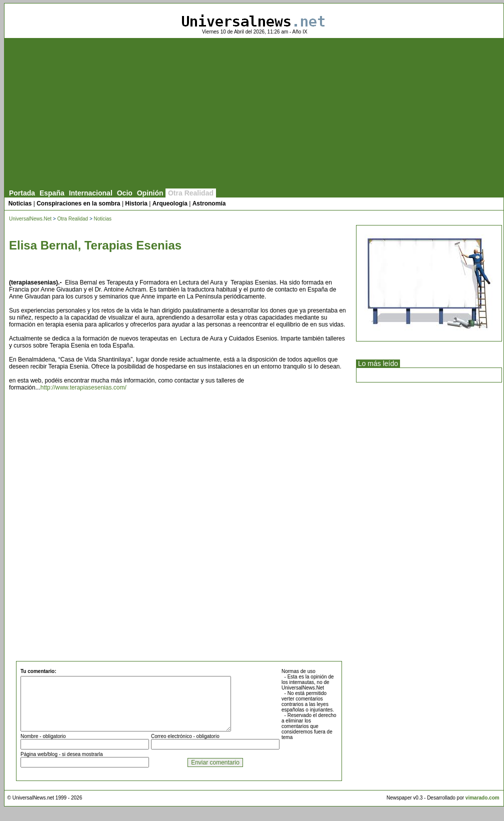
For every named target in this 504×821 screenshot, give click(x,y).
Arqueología (170, 203)
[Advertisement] (254, 113)
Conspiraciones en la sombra (78, 203)
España (52, 193)
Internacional (91, 193)
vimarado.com (482, 808)
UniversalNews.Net (30, 219)
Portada (22, 193)
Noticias (20, 203)
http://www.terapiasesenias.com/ (83, 387)
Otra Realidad (191, 193)
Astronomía (209, 203)
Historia (136, 203)
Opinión (150, 193)
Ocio (125, 193)
